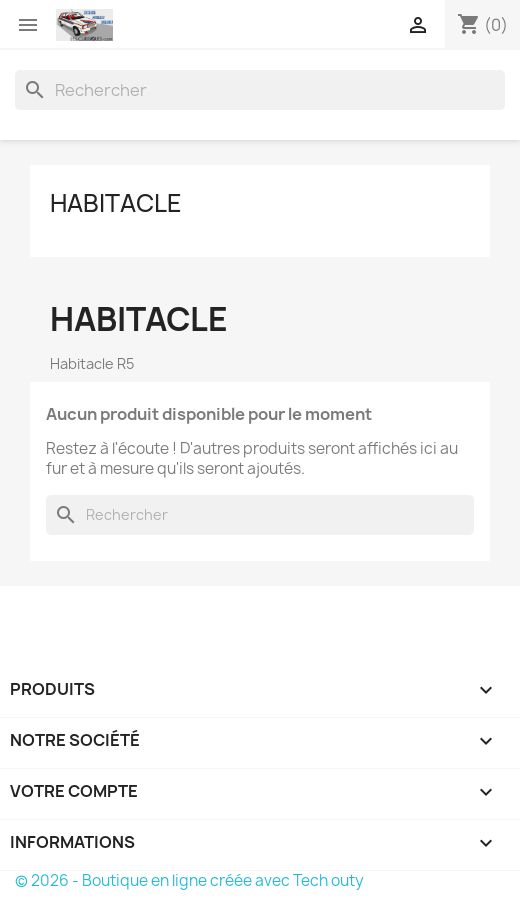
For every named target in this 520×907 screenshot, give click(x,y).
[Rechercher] (260, 90)
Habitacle (116, 203)
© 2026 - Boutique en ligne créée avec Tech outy (189, 880)
